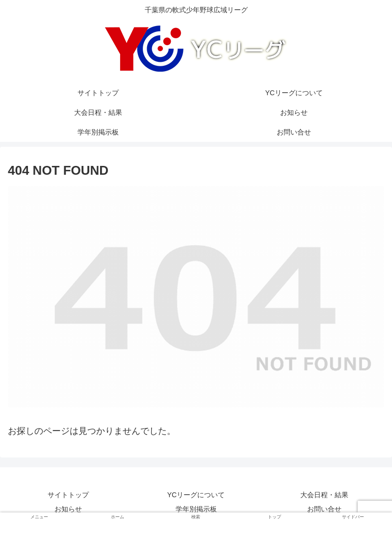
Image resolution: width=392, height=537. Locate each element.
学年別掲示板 (196, 509)
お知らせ (68, 509)
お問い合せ (324, 509)
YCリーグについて (196, 495)
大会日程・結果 (324, 495)
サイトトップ (68, 495)
